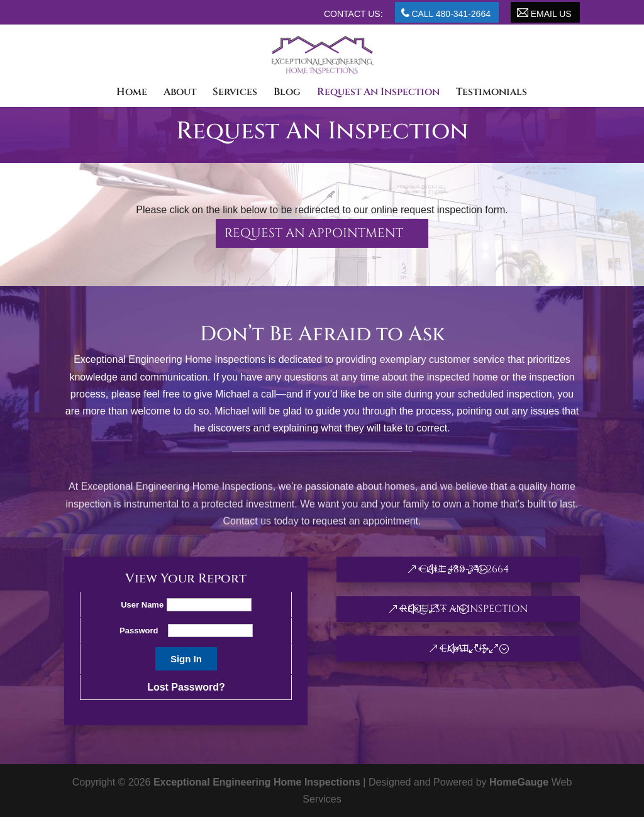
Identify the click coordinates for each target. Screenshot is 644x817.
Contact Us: (353, 14)
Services (235, 93)
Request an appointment (314, 233)
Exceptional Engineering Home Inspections (257, 782)
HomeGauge (519, 782)
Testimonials (491, 93)
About (180, 93)
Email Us (544, 14)
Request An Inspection (378, 93)
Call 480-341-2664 (446, 14)
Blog (287, 93)
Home (132, 93)
